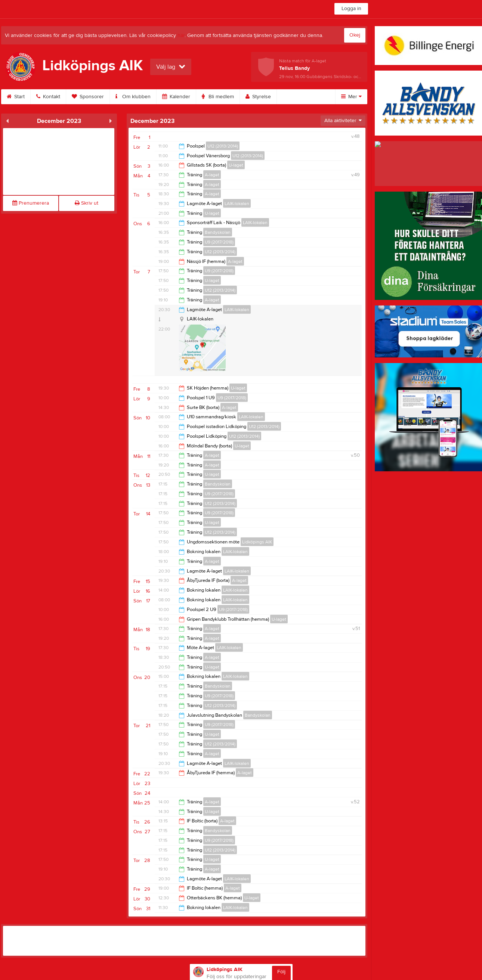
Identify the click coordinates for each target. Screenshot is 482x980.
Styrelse (258, 97)
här (181, 35)
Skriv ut (86, 203)
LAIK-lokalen (237, 204)
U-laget (236, 165)
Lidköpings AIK (257, 542)
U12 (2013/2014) (223, 146)
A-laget (212, 175)
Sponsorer (88, 97)
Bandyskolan (218, 232)
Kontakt (48, 97)
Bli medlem (218, 97)
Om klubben (133, 97)
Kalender (176, 97)
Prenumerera (31, 203)
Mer (351, 97)
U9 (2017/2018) (219, 242)
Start (16, 97)
